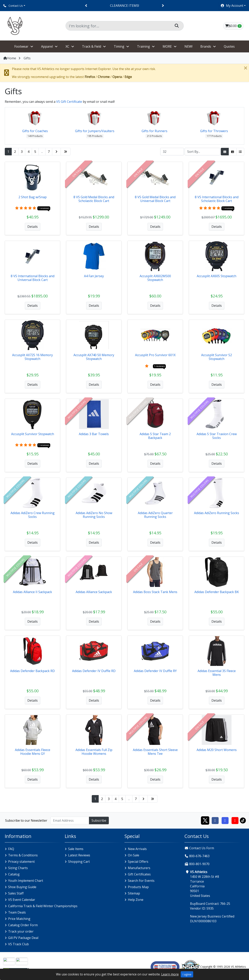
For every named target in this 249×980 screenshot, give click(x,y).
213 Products (154, 136)
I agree (187, 974)
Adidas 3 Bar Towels (94, 434)
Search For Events (141, 881)
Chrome (104, 77)
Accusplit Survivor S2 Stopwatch (217, 357)
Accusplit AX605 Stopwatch (217, 276)
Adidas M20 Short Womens (217, 750)
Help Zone (136, 900)
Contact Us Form (199, 848)
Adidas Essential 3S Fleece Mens (217, 673)
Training (143, 46)
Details (33, 227)
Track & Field (92, 46)
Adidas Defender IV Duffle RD (94, 671)
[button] (233, 6)
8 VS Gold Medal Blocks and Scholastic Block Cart (94, 199)
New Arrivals (137, 849)
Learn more (170, 974)
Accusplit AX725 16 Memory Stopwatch (32, 357)
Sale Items (76, 849)
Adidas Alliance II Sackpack (32, 592)
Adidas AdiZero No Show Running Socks (94, 515)
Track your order (21, 931)
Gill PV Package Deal (23, 938)
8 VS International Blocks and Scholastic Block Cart (217, 199)
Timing (119, 46)
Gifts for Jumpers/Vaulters (95, 131)
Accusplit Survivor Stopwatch (33, 434)
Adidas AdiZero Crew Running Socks (33, 515)
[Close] (245, 68)
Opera (117, 77)
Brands (206, 46)
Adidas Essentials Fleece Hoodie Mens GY (33, 752)
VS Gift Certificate (69, 102)
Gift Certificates (139, 874)
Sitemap (134, 893)
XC (67, 46)
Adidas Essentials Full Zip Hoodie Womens (94, 752)
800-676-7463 (199, 856)
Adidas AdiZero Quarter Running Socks (155, 515)
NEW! (188, 46)
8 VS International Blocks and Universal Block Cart (33, 278)
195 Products (95, 136)
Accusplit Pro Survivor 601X (155, 355)
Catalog (14, 874)
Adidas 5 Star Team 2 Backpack (155, 436)
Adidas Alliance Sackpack (94, 592)
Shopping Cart (79, 862)
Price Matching (19, 919)
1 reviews (44, 208)
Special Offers (138, 862)
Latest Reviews (79, 855)
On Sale (134, 855)
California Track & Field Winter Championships (43, 906)
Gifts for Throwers (214, 131)
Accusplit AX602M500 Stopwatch (155, 278)
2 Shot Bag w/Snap (33, 197)
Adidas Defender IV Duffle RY (155, 671)
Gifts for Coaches (35, 131)
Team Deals (17, 912)
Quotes (229, 46)
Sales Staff (16, 893)
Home (10, 58)
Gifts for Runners (154, 131)
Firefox (90, 77)
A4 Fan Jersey (94, 276)
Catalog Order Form (23, 925)
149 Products (35, 136)
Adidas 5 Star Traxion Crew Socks (217, 436)
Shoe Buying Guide (22, 887)
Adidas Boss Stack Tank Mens (155, 592)
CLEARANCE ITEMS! (124, 6)
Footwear (21, 46)
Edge (128, 77)
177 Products (214, 136)
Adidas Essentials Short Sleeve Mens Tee (155, 752)
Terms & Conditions (23, 855)
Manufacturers (139, 868)
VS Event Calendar (22, 900)
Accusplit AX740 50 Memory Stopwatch (94, 357)
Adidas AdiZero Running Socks (217, 513)
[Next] (163, 6)
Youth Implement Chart (26, 881)
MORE (167, 46)
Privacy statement (21, 862)
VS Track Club (18, 944)
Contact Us (13, 6)
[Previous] (86, 6)
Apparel (47, 46)
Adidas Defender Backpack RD (32, 671)
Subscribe (99, 820)
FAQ (11, 849)
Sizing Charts (18, 868)
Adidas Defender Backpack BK (217, 592)
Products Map (138, 887)
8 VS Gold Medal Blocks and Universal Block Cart (155, 199)
